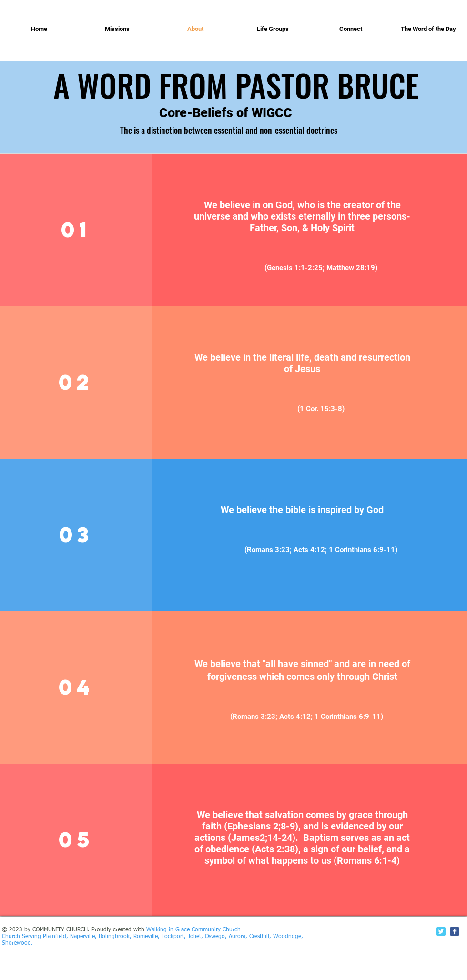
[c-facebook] (455, 931)
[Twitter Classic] (441, 931)
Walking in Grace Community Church (193, 930)
